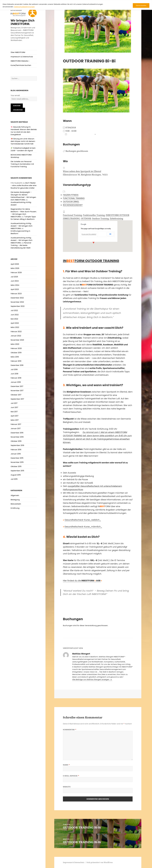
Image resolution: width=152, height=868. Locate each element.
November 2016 (17, 437)
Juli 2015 (14, 479)
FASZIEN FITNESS (71, 195)
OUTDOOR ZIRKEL (71, 202)
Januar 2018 (16, 382)
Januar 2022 (16, 336)
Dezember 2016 (17, 433)
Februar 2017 (16, 424)
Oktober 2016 (16, 441)
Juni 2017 (14, 407)
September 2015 (17, 471)
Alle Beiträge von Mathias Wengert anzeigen (91, 679)
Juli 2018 (14, 369)
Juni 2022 (15, 315)
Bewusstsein (16, 504)
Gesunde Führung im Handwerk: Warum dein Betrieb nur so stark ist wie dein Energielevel (24, 131)
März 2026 (15, 268)
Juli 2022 (14, 310)
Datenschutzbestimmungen (24, 7)
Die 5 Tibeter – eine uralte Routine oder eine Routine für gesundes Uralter (24, 185)
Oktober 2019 (16, 353)
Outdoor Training (100, 219)
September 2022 (18, 306)
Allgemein (15, 495)
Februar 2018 (16, 378)
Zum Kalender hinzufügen (79, 134)
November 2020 (17, 340)
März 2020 (15, 344)
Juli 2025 (14, 277)
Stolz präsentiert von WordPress (100, 862)
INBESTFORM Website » (20, 61)
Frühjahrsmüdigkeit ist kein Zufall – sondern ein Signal (23, 149)
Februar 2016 (16, 450)
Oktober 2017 (16, 395)
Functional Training (72, 215)
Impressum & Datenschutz (22, 57)
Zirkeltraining (116, 219)
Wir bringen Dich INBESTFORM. (23, 22)
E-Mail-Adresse (71, 776)
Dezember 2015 (17, 458)
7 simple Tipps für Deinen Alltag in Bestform (23, 218)
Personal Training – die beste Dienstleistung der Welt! (21, 245)
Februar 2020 (16, 348)
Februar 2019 (16, 361)
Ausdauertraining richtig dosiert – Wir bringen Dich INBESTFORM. (22, 226)
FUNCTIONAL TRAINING (74, 198)
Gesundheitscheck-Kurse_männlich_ (83, 527)
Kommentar (70, 730)
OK (110, 234)
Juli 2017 (14, 403)
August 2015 (16, 475)
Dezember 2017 (17, 386)
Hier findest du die (82, 581)
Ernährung (15, 508)
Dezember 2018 (17, 365)
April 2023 (15, 289)
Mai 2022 (14, 319)
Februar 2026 (16, 273)
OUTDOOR (86, 219)
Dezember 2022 (17, 298)
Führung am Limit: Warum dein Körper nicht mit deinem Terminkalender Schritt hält (23, 141)
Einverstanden (141, 5)
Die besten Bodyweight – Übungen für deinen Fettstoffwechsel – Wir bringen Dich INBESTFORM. (23, 196)
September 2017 (17, 399)
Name (66, 765)
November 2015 (17, 462)
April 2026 (15, 264)
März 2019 (15, 357)
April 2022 (15, 323)
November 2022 (17, 302)
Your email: (15, 95)
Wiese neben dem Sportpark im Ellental (82, 171)
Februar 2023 (16, 294)
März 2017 (15, 420)
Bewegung (15, 500)
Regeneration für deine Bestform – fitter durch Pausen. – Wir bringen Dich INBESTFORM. (24, 213)
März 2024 (15, 285)
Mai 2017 (14, 412)
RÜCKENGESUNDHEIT (73, 205)
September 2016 (17, 445)
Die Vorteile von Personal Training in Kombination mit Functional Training (22, 164)
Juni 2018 (14, 374)
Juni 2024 (15, 281)
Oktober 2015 (16, 466)
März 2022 (15, 327)
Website (67, 787)
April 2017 (15, 416)
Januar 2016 (16, 454)
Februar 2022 (16, 332)
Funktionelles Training (94, 215)
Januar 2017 (16, 429)
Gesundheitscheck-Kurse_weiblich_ (83, 520)
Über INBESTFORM (18, 52)
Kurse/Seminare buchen (21, 65)
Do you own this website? (89, 234)
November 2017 (17, 391)
